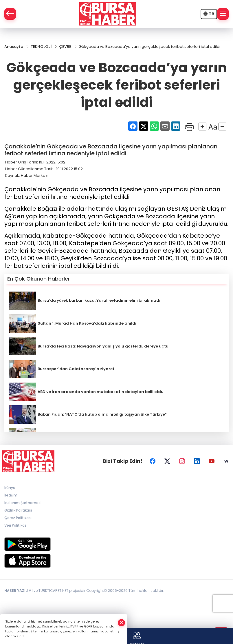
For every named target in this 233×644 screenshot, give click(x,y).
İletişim (11, 495)
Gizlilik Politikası (18, 510)
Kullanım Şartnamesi (23, 503)
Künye (10, 488)
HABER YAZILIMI (19, 591)
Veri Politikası (16, 525)
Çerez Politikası (18, 518)
